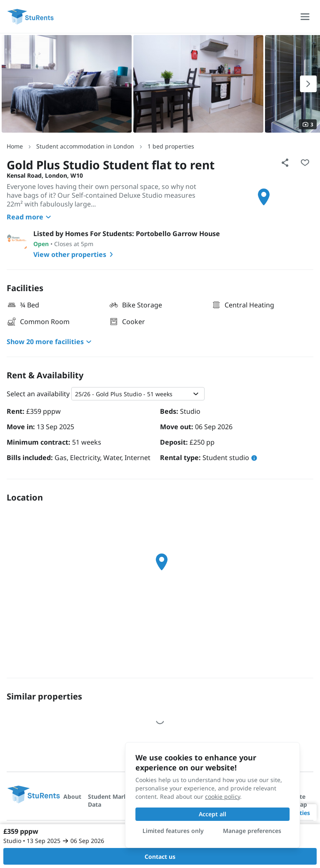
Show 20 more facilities (50, 342)
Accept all (212, 814)
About (72, 796)
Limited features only (173, 831)
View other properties (75, 254)
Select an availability (38, 394)
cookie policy (222, 796)
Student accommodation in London (85, 146)
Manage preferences (252, 831)
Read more (30, 217)
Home (15, 146)
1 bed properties (171, 146)
